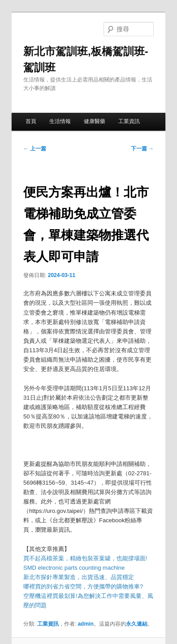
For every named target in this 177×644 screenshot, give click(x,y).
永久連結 (137, 624)
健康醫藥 (95, 121)
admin (85, 624)
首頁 (31, 121)
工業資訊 (129, 121)
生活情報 (60, 121)
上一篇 (35, 149)
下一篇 (142, 149)
